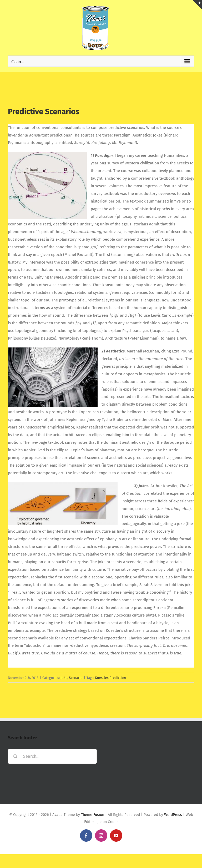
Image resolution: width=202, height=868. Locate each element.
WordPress (173, 815)
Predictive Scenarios (44, 112)
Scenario (76, 678)
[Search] (15, 756)
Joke (64, 678)
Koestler (101, 678)
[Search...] (52, 756)
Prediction (118, 678)
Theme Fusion (93, 815)
